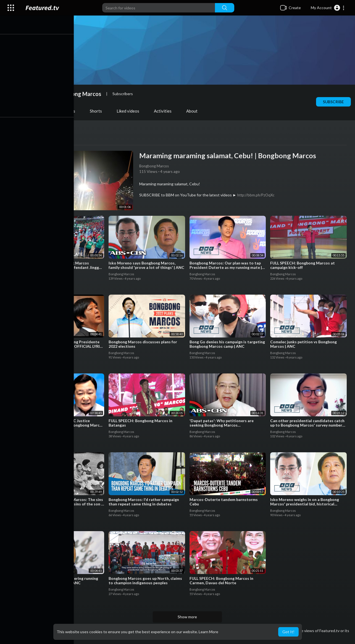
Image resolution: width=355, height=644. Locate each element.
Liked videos (130, 111)
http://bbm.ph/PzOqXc (257, 195)
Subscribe (333, 102)
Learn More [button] (208, 632)
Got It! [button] (288, 632)
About (194, 111)
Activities (165, 111)
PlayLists (69, 111)
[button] (328, 8)
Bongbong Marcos (81, 94)
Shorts (98, 111)
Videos (40, 111)
